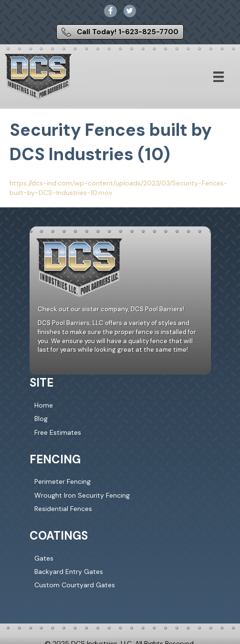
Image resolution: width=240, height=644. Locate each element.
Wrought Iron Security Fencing (82, 495)
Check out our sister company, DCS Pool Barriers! (111, 309)
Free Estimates (58, 432)
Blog (41, 419)
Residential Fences (63, 509)
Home (44, 405)
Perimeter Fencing (63, 481)
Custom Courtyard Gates (75, 585)
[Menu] (219, 77)
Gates (44, 558)
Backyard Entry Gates (69, 572)
